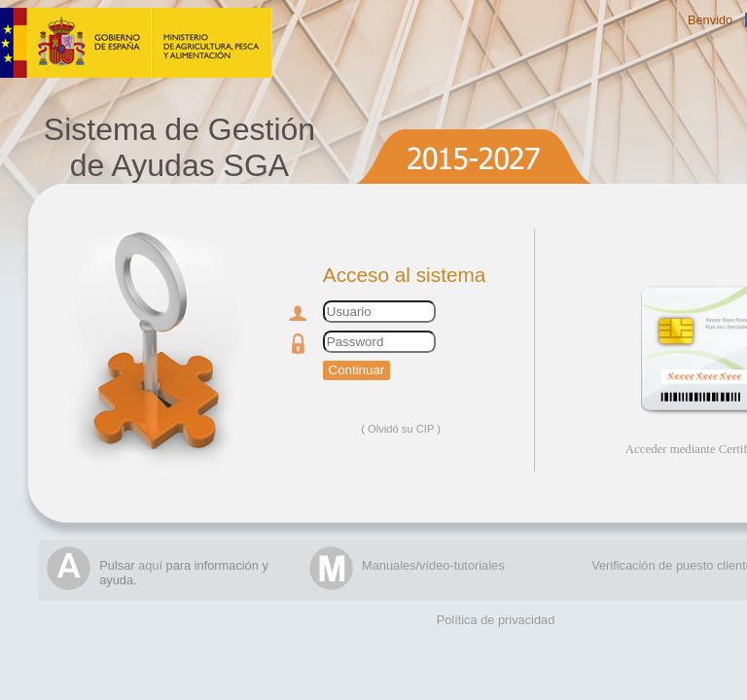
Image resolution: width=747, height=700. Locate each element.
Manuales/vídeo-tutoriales (433, 565)
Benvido (710, 20)
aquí (150, 565)
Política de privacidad (496, 620)
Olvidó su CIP (401, 429)
